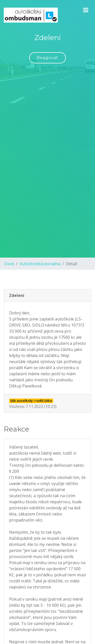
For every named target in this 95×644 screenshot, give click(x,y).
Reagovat (48, 58)
